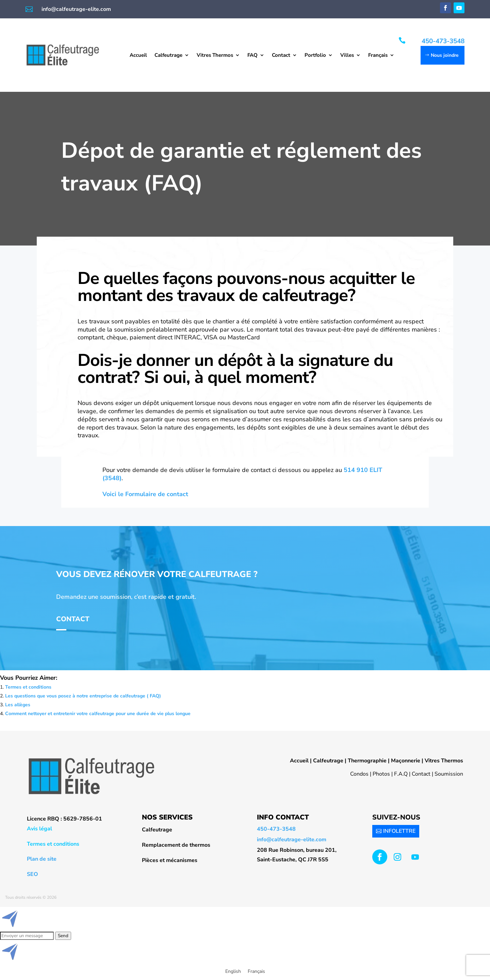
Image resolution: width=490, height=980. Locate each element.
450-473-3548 (443, 41)
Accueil (138, 56)
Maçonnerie (406, 761)
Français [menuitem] (256, 971)
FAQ (252, 56)
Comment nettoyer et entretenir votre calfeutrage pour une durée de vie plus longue (98, 714)
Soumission (449, 774)
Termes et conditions (28, 687)
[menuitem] (381, 56)
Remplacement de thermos (176, 845)
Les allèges (18, 705)
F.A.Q (401, 774)
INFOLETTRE (399, 831)
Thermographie (367, 761)
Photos (381, 774)
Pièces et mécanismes (170, 860)
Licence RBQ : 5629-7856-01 (64, 819)
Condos (359, 774)
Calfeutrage (168, 56)
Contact (281, 56)
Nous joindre (445, 55)
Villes (347, 56)
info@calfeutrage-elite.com (76, 9)
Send (63, 936)
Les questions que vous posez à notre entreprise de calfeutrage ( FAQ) (83, 696)
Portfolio (315, 56)
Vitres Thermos (215, 56)
